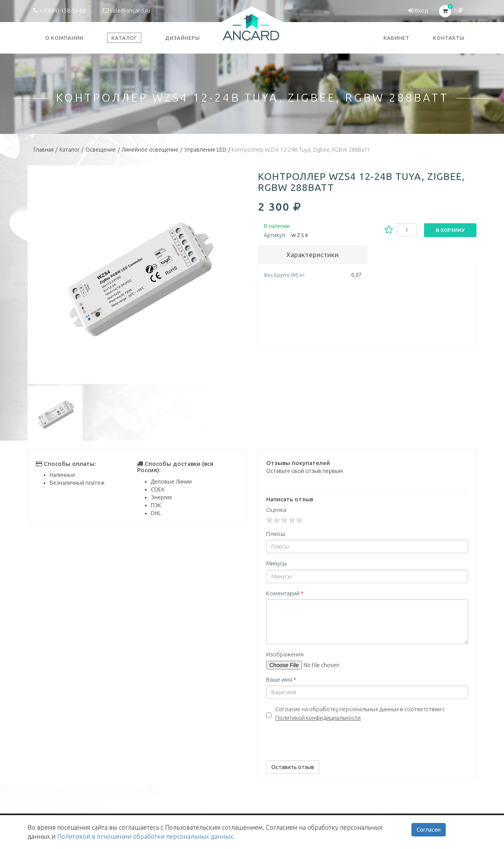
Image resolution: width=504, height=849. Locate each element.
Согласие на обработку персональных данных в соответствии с (360, 713)
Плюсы (276, 534)
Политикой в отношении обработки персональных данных (145, 836)
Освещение (101, 150)
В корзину (450, 230)
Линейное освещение (150, 150)
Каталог (69, 150)
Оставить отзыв (293, 767)
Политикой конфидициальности (318, 718)
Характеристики (312, 255)
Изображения (285, 654)
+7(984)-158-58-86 (60, 10)
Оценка (276, 510)
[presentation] (326, 739)
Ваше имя (281, 679)
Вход (418, 10)
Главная (44, 150)
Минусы (276, 563)
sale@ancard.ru (127, 10)
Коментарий (285, 593)
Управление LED (205, 150)
